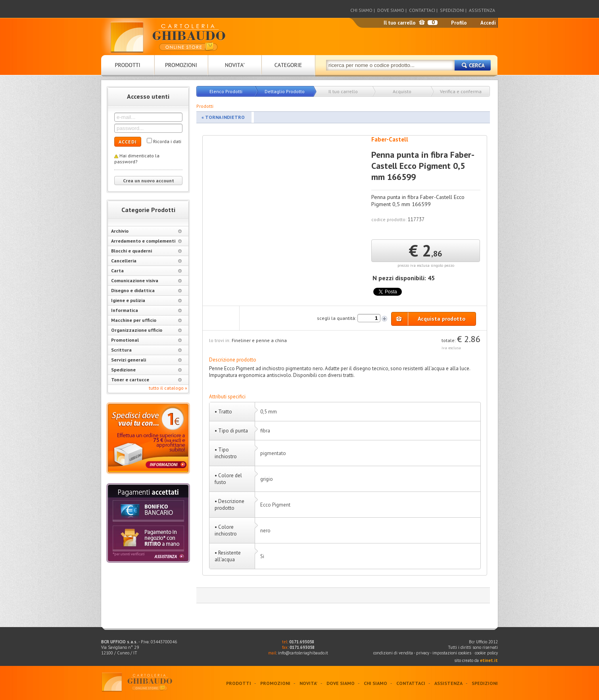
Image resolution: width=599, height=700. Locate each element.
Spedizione (146, 370)
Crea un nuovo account (149, 181)
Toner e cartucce (146, 380)
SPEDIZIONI (452, 10)
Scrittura (146, 350)
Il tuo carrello (400, 23)
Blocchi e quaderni (146, 251)
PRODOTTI (239, 683)
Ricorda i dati (167, 141)
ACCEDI (128, 142)
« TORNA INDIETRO (223, 117)
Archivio (146, 231)
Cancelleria (146, 261)
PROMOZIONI (275, 683)
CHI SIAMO (361, 10)
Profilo (459, 23)
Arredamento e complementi (146, 241)
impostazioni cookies (452, 653)
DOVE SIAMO (391, 10)
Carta (146, 271)
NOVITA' (308, 683)
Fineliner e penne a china (259, 340)
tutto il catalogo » (168, 388)
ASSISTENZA (482, 10)
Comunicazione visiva (146, 280)
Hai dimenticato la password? (137, 159)
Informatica (146, 310)
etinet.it (489, 660)
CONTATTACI (422, 10)
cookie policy (486, 653)
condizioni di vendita (393, 653)
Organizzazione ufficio (146, 330)
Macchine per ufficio (146, 320)
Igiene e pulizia (146, 300)
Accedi (488, 23)
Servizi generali (146, 360)
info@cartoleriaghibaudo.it (303, 653)
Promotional (146, 340)
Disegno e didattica (146, 290)
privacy (423, 653)
